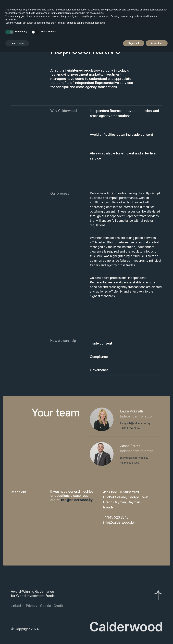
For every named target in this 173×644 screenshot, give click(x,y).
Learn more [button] (17, 43)
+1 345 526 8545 (116, 517)
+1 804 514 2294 (130, 429)
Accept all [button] (157, 43)
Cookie (45, 606)
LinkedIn (17, 606)
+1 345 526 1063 (130, 463)
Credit (58, 606)
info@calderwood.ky (119, 522)
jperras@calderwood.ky (134, 458)
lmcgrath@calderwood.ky (135, 424)
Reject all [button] (134, 43)
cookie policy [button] (97, 13)
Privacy (32, 606)
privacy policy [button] (114, 10)
